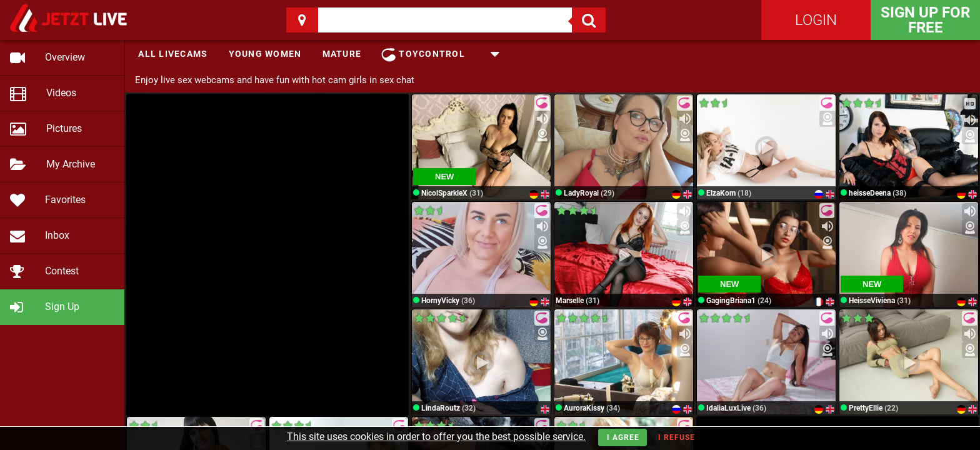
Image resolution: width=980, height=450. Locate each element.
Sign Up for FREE (925, 20)
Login (816, 20)
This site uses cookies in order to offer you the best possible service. (436, 437)
